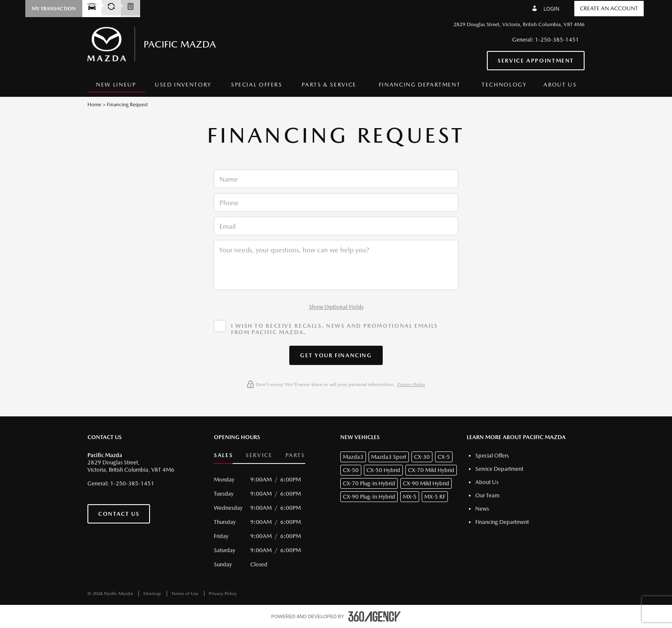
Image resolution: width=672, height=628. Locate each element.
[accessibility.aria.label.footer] (375, 616)
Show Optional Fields (336, 307)
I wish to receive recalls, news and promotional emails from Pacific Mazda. (334, 329)
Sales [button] (223, 455)
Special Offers (257, 85)
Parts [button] (295, 455)
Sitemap (153, 594)
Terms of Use (186, 594)
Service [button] (259, 455)
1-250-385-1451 (557, 40)
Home (94, 105)
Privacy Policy (411, 384)
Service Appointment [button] (536, 61)
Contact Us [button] (119, 514)
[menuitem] (116, 85)
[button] (54, 9)
